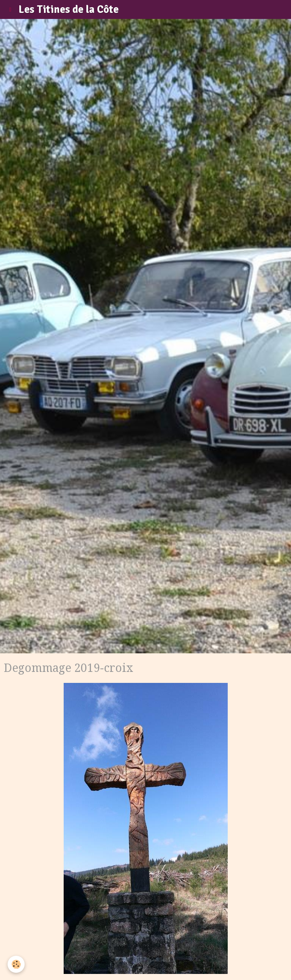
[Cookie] (16, 964)
